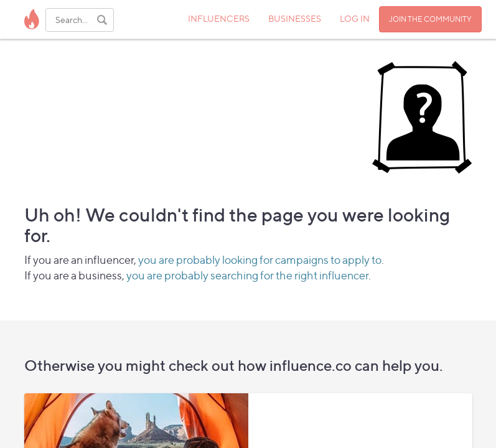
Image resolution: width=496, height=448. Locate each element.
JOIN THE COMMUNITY (430, 19)
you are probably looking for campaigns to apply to (260, 260)
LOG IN (355, 18)
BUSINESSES (295, 18)
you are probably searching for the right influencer (247, 275)
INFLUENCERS (219, 18)
